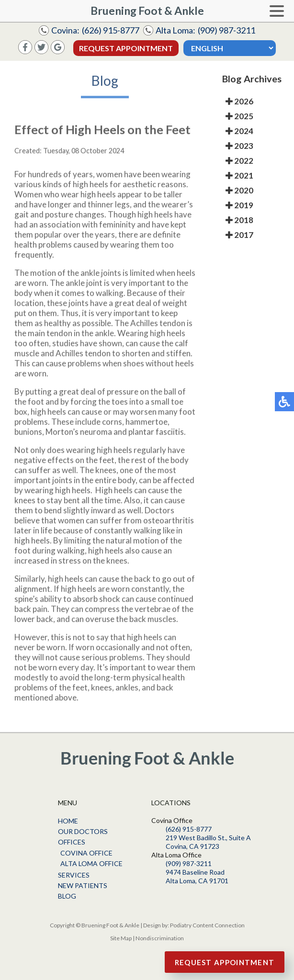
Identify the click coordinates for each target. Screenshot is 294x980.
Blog (67, 896)
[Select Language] (230, 48)
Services (74, 875)
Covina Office (86, 853)
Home (68, 821)
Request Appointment (126, 48)
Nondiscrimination (160, 938)
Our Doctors (83, 831)
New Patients (83, 885)
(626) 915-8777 (111, 30)
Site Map (121, 938)
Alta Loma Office (91, 863)
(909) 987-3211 (226, 30)
